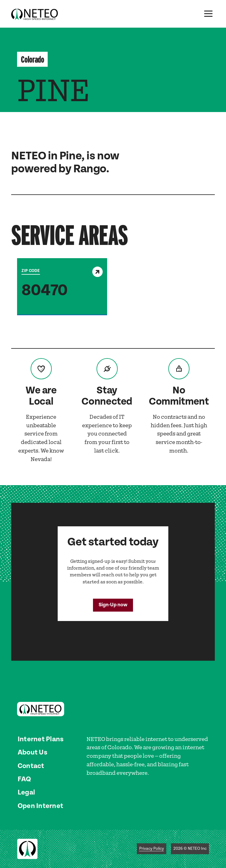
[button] (208, 14)
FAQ (24, 779)
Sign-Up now (113, 605)
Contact (31, 766)
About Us (33, 752)
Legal (26, 792)
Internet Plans (41, 739)
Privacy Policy (152, 849)
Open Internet (40, 806)
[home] (35, 14)
